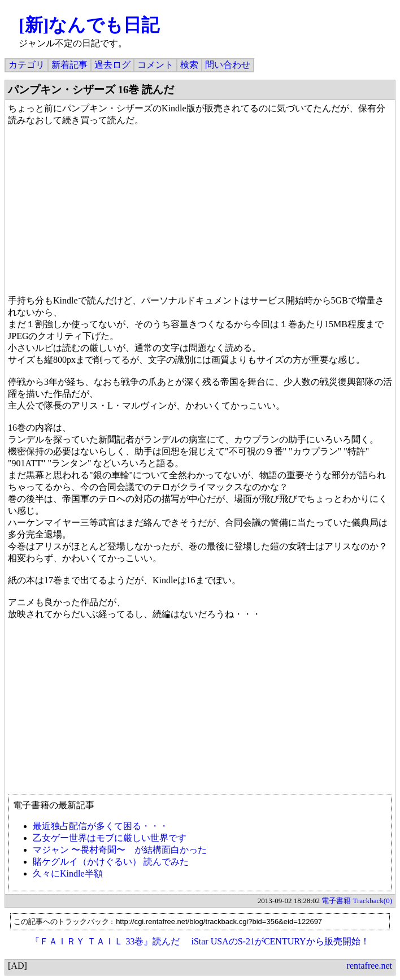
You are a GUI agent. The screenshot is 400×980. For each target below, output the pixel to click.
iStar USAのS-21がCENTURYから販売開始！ (280, 941)
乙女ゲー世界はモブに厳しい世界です (110, 838)
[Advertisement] (200, 713)
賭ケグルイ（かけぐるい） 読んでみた (111, 862)
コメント (155, 65)
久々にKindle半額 (68, 873)
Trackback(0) (372, 901)
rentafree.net (369, 966)
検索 (189, 65)
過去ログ (112, 65)
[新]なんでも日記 (89, 25)
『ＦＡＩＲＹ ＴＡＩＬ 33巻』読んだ (105, 941)
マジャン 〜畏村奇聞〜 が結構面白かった (120, 850)
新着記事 (69, 65)
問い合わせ (228, 65)
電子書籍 (336, 901)
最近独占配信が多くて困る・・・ (101, 826)
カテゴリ (27, 65)
